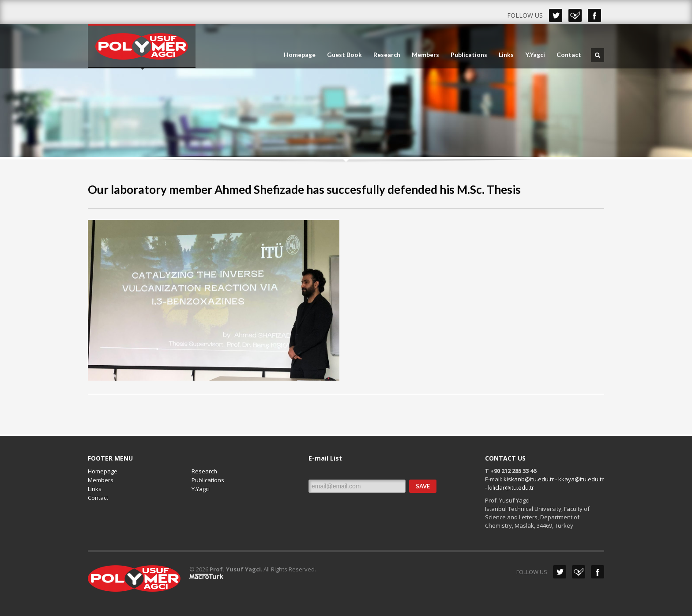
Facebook (594, 15)
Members (423, 55)
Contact (569, 55)
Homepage (300, 55)
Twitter (556, 15)
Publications (466, 55)
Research (387, 55)
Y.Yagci (535, 55)
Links (506, 55)
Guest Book (344, 55)
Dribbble (575, 15)
